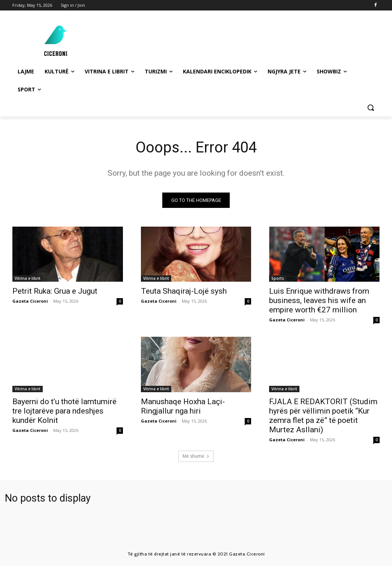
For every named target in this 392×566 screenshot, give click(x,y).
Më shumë (196, 456)
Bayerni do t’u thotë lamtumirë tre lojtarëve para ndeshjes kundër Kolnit (64, 411)
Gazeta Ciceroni (30, 301)
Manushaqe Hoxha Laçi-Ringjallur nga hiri (183, 406)
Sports (278, 279)
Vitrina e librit (28, 279)
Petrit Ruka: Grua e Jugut (55, 291)
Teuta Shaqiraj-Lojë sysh (184, 291)
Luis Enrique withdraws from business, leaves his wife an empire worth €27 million (319, 301)
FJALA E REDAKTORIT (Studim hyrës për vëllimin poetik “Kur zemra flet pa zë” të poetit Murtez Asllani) (323, 416)
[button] (371, 108)
